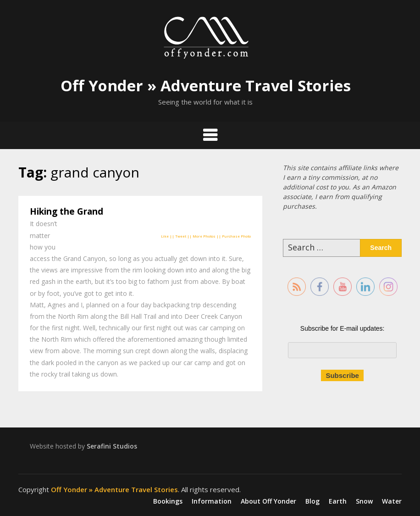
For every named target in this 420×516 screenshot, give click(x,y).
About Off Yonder (268, 501)
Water (392, 501)
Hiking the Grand (66, 211)
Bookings (168, 501)
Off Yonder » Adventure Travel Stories (206, 86)
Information (212, 501)
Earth (338, 501)
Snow (364, 501)
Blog (312, 501)
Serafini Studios (112, 446)
